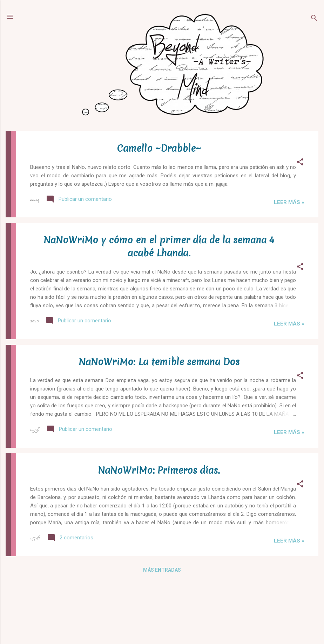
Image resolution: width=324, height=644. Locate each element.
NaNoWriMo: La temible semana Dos (159, 362)
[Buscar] (314, 19)
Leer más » (289, 202)
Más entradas (162, 570)
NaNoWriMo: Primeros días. (159, 470)
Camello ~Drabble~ (159, 148)
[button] (300, 163)
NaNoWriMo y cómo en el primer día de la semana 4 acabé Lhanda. (159, 247)
